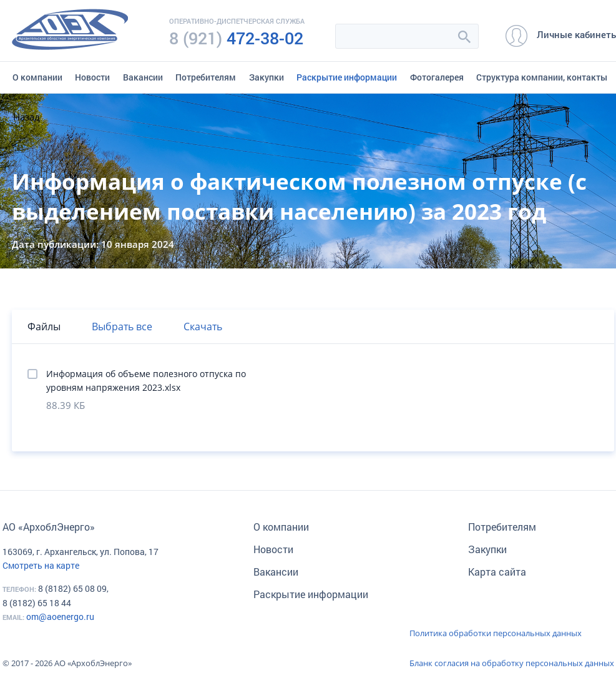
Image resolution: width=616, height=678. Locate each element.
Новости (92, 77)
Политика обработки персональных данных (496, 633)
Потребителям (206, 77)
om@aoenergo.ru (60, 617)
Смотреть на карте (41, 565)
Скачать (203, 327)
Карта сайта (497, 572)
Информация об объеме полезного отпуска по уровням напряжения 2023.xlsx (146, 381)
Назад (27, 117)
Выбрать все (122, 327)
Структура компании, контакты (542, 77)
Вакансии (143, 77)
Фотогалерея (437, 77)
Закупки (266, 77)
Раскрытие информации (347, 77)
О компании (37, 77)
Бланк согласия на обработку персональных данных (512, 663)
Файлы (44, 327)
